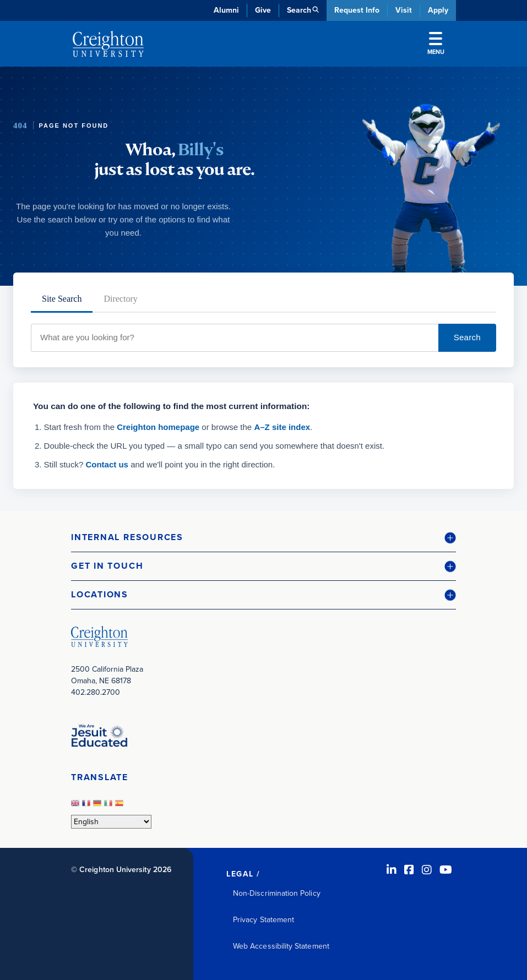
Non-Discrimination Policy (277, 893)
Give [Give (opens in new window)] (263, 10)
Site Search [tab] (62, 299)
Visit (404, 10)
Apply (438, 10)
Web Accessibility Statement (281, 946)
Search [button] (299, 10)
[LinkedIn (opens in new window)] (392, 870)
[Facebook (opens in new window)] (409, 870)
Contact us (107, 464)
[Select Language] (111, 822)
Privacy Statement (263, 920)
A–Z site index (282, 427)
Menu (436, 44)
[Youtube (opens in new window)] (446, 870)
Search (467, 337)
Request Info (357, 10)
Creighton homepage (158, 427)
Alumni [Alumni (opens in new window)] (226, 10)
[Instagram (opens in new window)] (427, 870)
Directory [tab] (120, 299)
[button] (263, 538)
